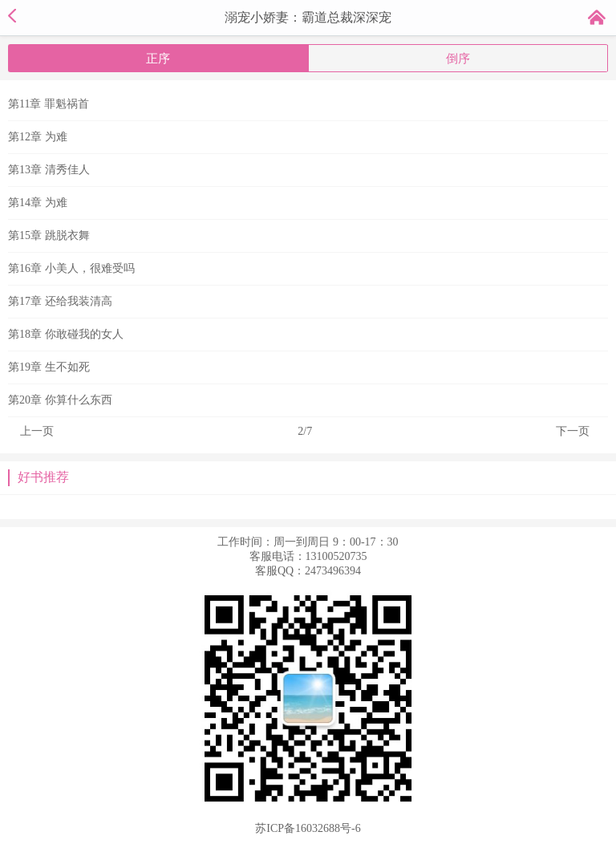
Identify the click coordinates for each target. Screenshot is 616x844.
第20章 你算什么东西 (60, 400)
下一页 (573, 431)
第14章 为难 (38, 203)
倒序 (458, 59)
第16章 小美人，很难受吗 (71, 268)
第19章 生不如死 (49, 367)
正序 (158, 59)
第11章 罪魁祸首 (49, 104)
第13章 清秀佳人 (49, 170)
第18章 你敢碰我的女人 (66, 334)
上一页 (37, 431)
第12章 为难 (38, 137)
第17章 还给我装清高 (60, 301)
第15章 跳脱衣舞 (49, 235)
